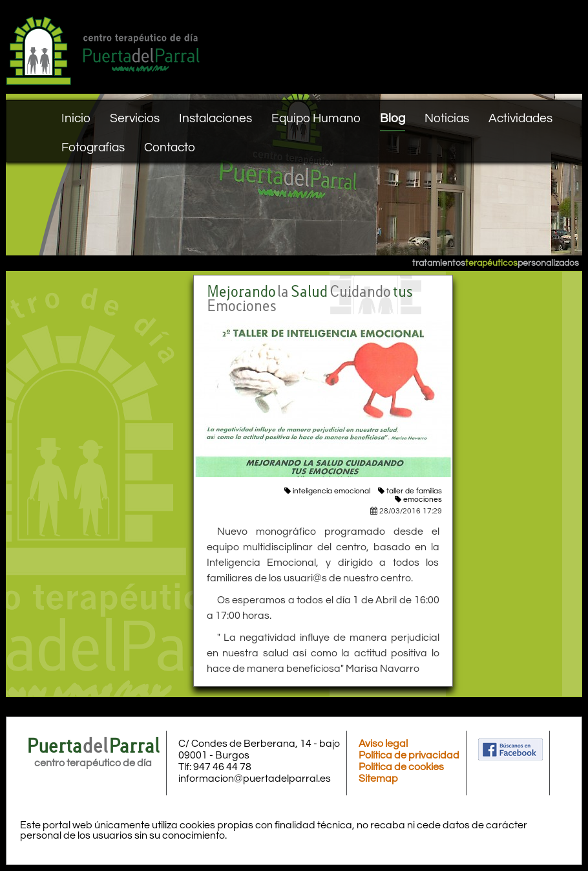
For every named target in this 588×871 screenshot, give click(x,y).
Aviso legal (383, 744)
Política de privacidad (409, 755)
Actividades (520, 118)
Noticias (447, 118)
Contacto (170, 147)
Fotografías (93, 147)
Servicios (135, 118)
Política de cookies (401, 767)
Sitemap (378, 779)
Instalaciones (215, 118)
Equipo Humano (316, 118)
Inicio (76, 118)
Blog (393, 118)
